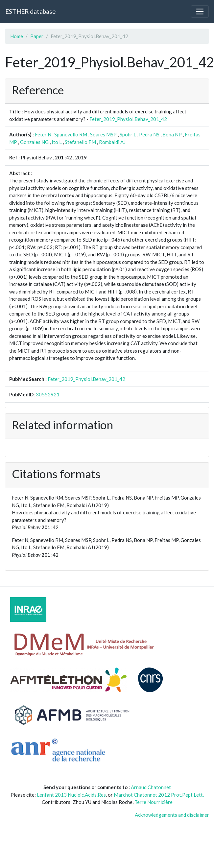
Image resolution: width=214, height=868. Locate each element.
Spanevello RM (71, 134)
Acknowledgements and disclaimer (172, 815)
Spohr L (128, 134)
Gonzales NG (34, 142)
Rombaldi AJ (112, 142)
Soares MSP (103, 134)
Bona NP (172, 134)
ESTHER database (30, 11)
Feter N (43, 134)
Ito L (57, 142)
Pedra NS (149, 134)
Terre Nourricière (154, 802)
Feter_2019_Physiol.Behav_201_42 (128, 119)
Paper (37, 36)
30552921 (48, 394)
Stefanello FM (80, 142)
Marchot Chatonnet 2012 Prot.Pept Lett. (159, 795)
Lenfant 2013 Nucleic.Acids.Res (71, 795)
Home (17, 36)
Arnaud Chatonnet (151, 787)
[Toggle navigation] (200, 12)
